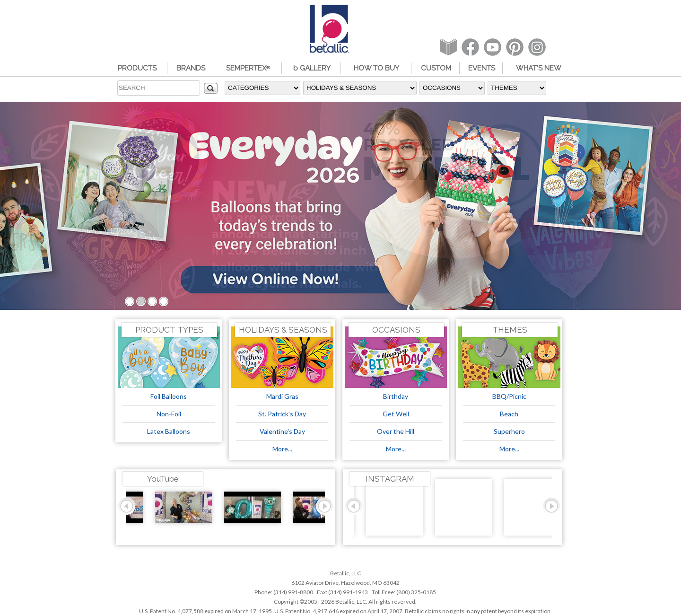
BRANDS (191, 68)
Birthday (396, 396)
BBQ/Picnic (509, 396)
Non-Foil (169, 414)
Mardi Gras (282, 396)
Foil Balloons (169, 396)
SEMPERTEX (248, 68)
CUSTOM (436, 68)
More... (282, 449)
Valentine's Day (282, 431)
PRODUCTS (137, 68)
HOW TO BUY (376, 68)
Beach (509, 414)
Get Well (396, 414)
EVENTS (482, 68)
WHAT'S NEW (539, 68)
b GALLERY (312, 68)
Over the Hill (396, 431)
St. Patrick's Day (282, 414)
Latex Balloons (169, 431)
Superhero (509, 431)
